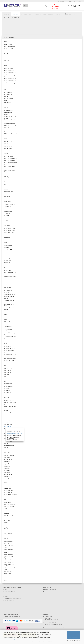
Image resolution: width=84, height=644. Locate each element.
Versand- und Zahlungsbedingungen (12, 617)
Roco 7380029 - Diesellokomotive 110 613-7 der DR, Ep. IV (72, 401)
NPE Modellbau (9, 78)
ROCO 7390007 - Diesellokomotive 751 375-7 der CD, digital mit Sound (55, 78)
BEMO (6, 34)
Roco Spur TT (10, 100)
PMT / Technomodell (10, 85)
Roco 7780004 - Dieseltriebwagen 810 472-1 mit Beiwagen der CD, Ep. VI (55, 460)
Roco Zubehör (10, 117)
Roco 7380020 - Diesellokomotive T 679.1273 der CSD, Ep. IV (72, 225)
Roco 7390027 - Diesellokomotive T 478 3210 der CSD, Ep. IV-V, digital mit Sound (72, 372)
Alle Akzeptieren (73, 633)
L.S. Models (8, 68)
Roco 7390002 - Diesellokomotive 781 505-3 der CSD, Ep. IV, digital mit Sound (38, 48)
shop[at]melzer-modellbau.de (55, 625)
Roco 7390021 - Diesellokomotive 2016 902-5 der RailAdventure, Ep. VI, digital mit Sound (72, 254)
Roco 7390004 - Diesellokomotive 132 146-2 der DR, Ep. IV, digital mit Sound (72, 48)
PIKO (6, 83)
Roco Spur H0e (10, 98)
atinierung (47, 592)
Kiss (6, 66)
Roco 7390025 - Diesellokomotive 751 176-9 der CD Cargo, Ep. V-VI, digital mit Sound (55, 343)
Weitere (51, 11)
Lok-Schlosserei (9, 71)
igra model (8, 58)
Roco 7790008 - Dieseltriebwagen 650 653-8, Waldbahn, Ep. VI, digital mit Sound (38, 519)
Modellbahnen (26, 11)
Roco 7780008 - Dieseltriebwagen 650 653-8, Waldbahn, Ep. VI (72, 490)
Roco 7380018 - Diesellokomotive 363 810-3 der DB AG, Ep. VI (55, 195)
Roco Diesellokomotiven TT (15, 107)
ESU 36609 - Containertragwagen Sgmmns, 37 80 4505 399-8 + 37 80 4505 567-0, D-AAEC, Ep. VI (15, 216)
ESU (6, 46)
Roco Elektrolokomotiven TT (15, 110)
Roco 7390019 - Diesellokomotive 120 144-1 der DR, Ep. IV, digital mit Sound (55, 225)
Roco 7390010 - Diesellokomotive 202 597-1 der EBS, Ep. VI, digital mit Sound (72, 107)
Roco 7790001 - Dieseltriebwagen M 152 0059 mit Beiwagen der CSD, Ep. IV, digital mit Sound (72, 431)
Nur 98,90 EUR (15, 223)
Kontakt (6, 596)
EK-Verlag (7, 44)
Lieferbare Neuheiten (64, 11)
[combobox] (42, 26)
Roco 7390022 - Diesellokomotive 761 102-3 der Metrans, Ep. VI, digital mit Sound (55, 284)
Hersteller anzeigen (10, 22)
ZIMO (6, 139)
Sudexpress (8, 122)
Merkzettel (77, 1)
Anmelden (15, 171)
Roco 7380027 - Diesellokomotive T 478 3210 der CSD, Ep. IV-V (55, 372)
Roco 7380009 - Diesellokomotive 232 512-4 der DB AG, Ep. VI (72, 78)
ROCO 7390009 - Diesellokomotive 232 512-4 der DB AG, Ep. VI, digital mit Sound (38, 107)
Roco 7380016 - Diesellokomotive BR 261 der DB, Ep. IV (55, 166)
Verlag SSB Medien (10, 132)
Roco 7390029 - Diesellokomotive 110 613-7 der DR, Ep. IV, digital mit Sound (38, 431)
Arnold (7, 31)
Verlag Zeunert (9, 134)
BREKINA (7, 39)
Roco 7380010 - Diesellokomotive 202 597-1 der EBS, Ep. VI (55, 107)
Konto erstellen (8, 174)
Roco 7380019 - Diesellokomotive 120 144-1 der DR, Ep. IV (38, 225)
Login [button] (70, 1)
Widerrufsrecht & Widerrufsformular (13, 599)
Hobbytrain (8, 56)
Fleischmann (8, 51)
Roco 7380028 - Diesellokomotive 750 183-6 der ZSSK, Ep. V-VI (38, 401)
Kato (6, 63)
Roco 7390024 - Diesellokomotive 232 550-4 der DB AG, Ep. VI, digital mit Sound (72, 313)
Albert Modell (8, 27)
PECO (6, 80)
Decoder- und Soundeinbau (50, 590)
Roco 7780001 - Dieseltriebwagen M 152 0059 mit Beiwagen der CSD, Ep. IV (55, 431)
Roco (6, 90)
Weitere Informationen (73, 641)
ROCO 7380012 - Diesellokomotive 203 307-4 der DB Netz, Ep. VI (55, 137)
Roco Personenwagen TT (14, 112)
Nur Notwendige (73, 637)
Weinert (7, 137)
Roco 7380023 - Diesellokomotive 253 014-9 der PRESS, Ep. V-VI (72, 284)
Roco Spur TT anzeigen (13, 103)
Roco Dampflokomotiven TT (15, 105)
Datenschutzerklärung (10, 639)
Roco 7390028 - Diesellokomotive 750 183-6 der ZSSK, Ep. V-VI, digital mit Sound (55, 401)
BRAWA (7, 36)
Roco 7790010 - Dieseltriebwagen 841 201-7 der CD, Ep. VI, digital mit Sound (55, 549)
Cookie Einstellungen (9, 601)
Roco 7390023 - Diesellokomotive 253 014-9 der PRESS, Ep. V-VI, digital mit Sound (38, 313)
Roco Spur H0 (10, 95)
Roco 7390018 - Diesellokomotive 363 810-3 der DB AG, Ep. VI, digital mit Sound (72, 195)
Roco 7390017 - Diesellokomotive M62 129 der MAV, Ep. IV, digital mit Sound (38, 195)
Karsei (6, 61)
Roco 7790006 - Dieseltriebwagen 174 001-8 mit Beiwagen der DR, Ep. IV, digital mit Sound (55, 490)
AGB (6, 589)
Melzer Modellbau (10, 76)
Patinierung (77, 11)
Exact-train (8, 49)
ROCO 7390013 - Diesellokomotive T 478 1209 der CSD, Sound (72, 137)
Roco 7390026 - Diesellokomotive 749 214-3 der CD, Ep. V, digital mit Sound (38, 372)
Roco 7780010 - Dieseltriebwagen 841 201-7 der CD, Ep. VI (38, 549)
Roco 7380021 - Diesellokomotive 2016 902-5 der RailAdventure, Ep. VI (55, 254)
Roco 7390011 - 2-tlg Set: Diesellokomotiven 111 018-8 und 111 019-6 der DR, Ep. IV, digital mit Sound (39, 137)
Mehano (7, 73)
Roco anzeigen (10, 93)
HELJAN (7, 53)
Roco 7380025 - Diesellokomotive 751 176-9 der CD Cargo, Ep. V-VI (38, 343)
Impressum (7, 594)
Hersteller (15, 11)
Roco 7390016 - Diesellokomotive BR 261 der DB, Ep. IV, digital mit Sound (72, 166)
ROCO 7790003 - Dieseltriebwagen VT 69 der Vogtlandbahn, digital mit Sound (38, 460)
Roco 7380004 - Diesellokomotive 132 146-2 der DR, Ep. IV (55, 48)
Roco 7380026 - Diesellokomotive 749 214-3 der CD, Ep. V (72, 343)
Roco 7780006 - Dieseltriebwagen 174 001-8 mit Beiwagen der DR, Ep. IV (38, 490)
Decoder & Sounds (40, 11)
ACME (6, 24)
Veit (6, 127)
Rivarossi (7, 88)
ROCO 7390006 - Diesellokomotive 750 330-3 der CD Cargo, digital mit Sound (38, 78)
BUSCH (7, 41)
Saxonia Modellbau (10, 120)
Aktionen (7, 11)
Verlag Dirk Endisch (10, 130)
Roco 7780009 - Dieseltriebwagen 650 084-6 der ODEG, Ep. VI (55, 519)
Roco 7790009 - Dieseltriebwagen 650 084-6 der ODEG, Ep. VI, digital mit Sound (72, 519)
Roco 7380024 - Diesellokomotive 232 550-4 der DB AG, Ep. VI (55, 313)
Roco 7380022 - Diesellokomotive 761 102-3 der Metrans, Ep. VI (38, 284)
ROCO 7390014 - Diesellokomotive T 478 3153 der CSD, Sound (38, 166)
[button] (62, 1)
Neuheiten (6, 153)
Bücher (6, 149)
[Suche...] (26, 6)
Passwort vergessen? (9, 177)
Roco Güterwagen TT (13, 115)
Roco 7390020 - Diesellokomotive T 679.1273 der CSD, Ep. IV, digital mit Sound (38, 254)
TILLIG (6, 125)
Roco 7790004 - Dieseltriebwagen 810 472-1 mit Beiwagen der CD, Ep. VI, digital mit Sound (72, 460)
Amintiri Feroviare (10, 29)
